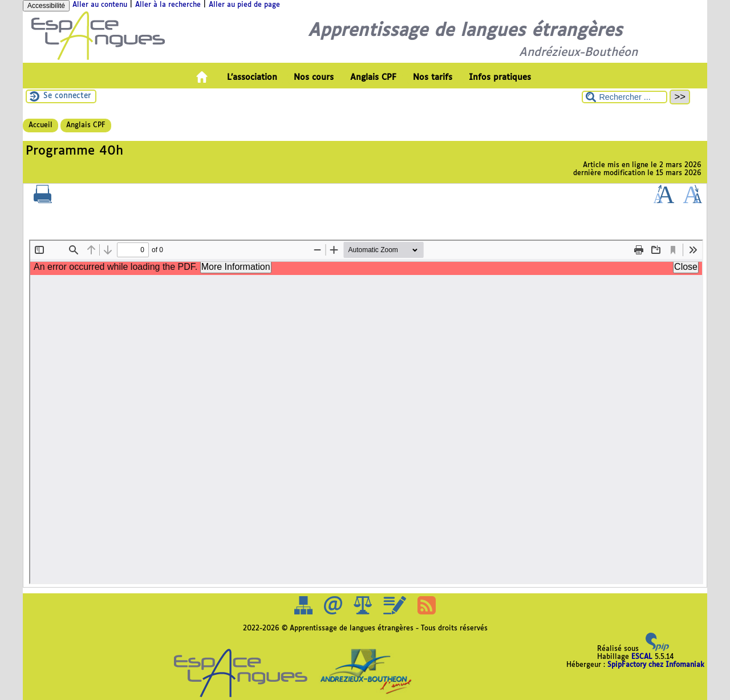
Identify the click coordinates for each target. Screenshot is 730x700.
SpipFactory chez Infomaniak (656, 665)
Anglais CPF (373, 78)
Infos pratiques (500, 78)
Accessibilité (46, 6)
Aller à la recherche (168, 5)
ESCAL (642, 657)
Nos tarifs (433, 78)
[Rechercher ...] (624, 97)
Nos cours (314, 78)
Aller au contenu (100, 5)
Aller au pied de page (244, 5)
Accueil (40, 126)
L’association (252, 78)
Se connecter (67, 96)
